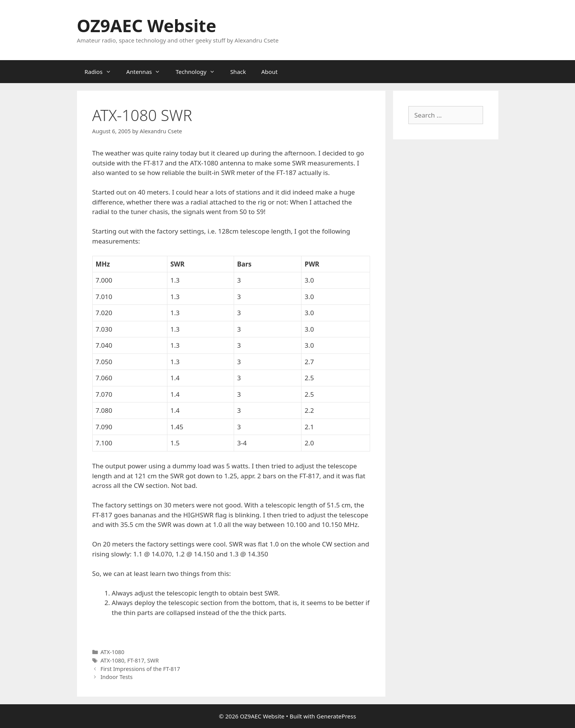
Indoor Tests (116, 677)
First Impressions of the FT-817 (140, 669)
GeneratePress (336, 716)
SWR (153, 660)
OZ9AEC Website (147, 25)
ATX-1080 (112, 652)
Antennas (147, 72)
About (269, 72)
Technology (199, 72)
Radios (102, 72)
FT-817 (136, 660)
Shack (238, 72)
